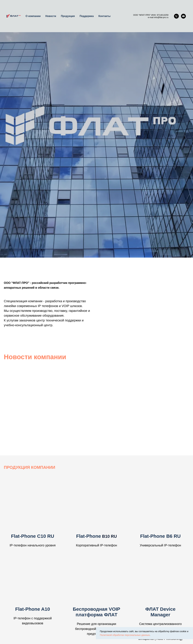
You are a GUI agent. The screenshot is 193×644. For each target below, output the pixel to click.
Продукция (68, 16)
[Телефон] (176, 16)
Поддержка (87, 16)
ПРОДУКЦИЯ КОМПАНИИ (29, 467)
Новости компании (35, 357)
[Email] (183, 16)
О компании (33, 16)
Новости (51, 16)
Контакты (104, 16)
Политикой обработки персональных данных (125, 635)
